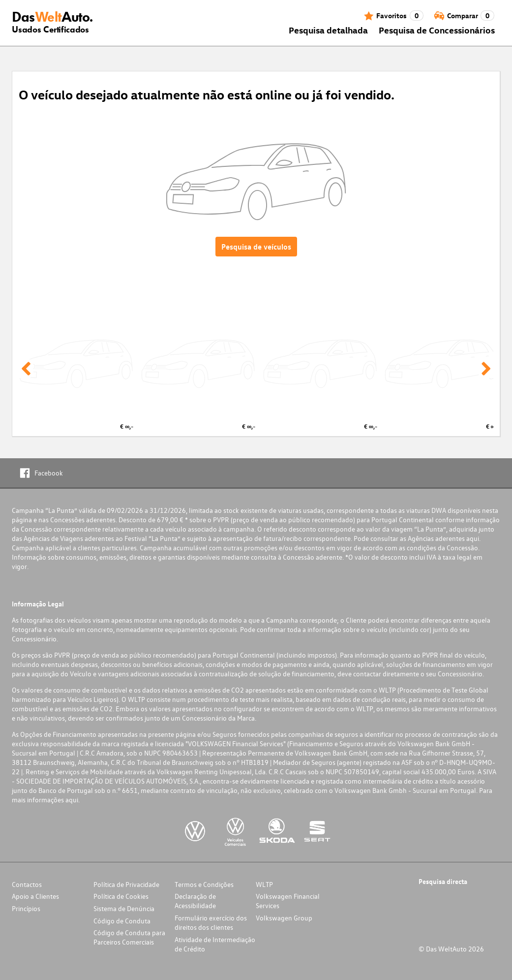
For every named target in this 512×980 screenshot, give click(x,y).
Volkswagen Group (284, 918)
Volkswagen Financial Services (288, 901)
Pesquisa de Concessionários (437, 30)
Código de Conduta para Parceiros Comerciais (129, 937)
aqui (473, 538)
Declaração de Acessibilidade (195, 901)
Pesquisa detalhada (328, 30)
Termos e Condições (204, 884)
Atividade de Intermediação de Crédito (215, 944)
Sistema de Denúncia (124, 908)
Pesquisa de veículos (256, 247)
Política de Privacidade (126, 884)
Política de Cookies (121, 896)
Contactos (27, 884)
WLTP (264, 884)
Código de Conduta (122, 921)
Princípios (26, 908)
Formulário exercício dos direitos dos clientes (211, 922)
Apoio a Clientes (35, 896)
